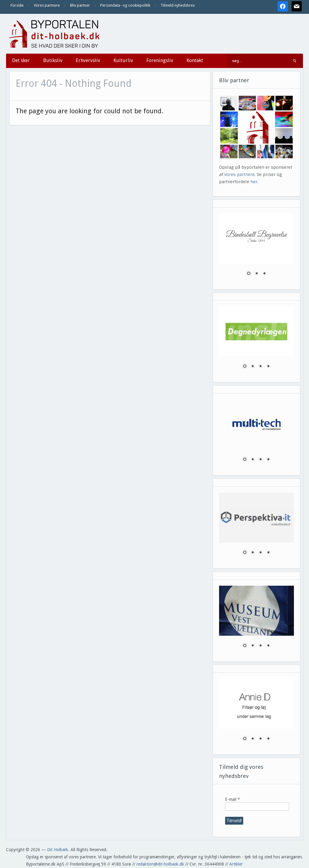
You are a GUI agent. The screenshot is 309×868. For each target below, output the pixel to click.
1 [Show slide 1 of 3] (249, 274)
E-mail (233, 799)
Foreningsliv (160, 60)
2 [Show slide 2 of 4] (253, 367)
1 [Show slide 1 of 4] (245, 367)
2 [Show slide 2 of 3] (256, 274)
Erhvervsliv (88, 60)
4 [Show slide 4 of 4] (268, 367)
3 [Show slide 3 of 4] (260, 367)
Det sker (21, 60)
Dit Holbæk (58, 850)
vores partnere (239, 174)
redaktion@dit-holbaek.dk (160, 864)
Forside (17, 5)
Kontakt (195, 60)
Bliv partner (80, 5)
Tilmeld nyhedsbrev (178, 5)
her (254, 182)
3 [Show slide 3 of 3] (264, 274)
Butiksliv (53, 60)
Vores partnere (47, 5)
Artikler (236, 864)
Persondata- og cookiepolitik (125, 5)
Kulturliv (123, 60)
